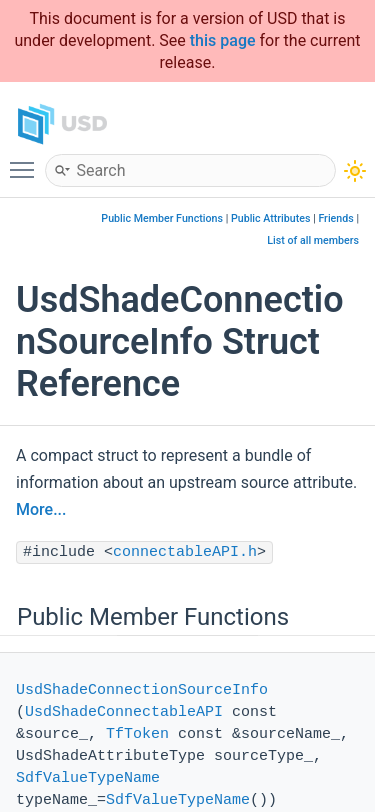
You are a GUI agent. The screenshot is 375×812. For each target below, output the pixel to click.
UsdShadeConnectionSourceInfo (142, 690)
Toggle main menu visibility (27, 161)
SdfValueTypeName (88, 778)
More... (41, 509)
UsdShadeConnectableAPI (124, 712)
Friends (335, 218)
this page (223, 40)
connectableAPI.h (185, 552)
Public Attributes (271, 218)
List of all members (313, 240)
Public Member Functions (162, 218)
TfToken (137, 734)
